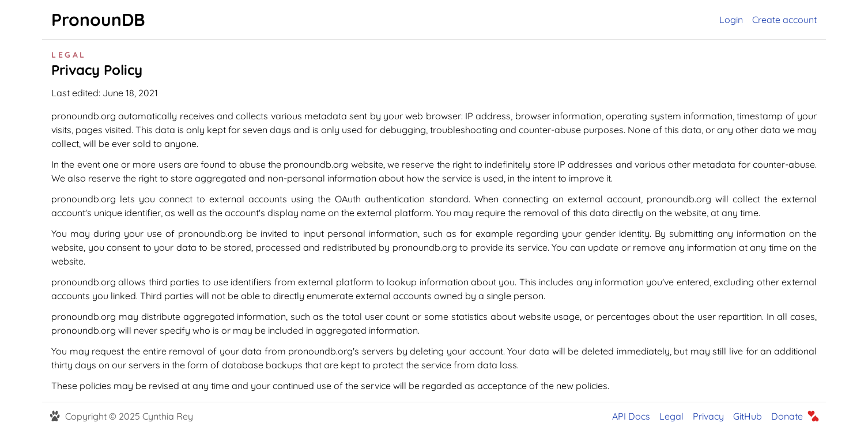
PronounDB (98, 20)
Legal (671, 416)
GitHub (748, 416)
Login (731, 20)
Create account (784, 20)
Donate (787, 416)
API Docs (631, 416)
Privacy (708, 416)
